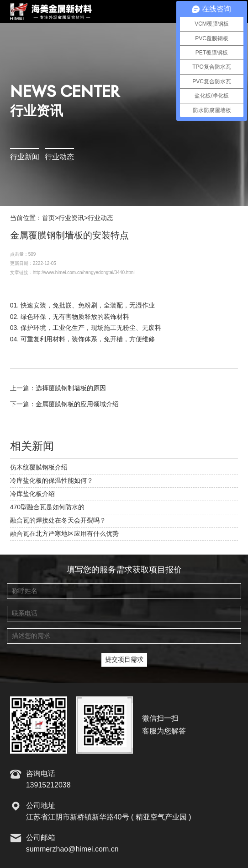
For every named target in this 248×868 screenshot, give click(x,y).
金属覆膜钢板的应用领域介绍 (77, 404)
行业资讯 (71, 218)
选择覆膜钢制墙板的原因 (71, 388)
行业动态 (59, 157)
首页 (48, 218)
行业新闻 (25, 157)
